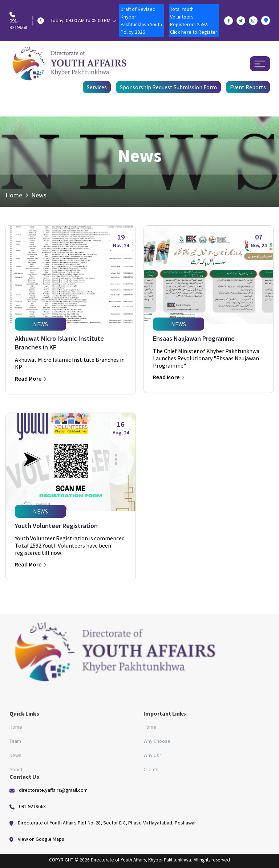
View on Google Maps (41, 839)
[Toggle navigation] (260, 64)
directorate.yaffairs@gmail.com (53, 790)
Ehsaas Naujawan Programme (194, 338)
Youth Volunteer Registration (56, 526)
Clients (151, 769)
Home (14, 195)
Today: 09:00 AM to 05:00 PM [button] (83, 20)
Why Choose (157, 741)
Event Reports (248, 87)
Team (15, 741)
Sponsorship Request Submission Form (168, 87)
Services (97, 87)
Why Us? (152, 755)
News (15, 755)
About (16, 769)
